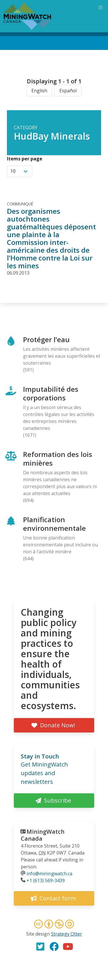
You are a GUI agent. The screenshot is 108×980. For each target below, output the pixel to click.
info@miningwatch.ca (49, 874)
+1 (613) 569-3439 (46, 880)
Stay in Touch (40, 756)
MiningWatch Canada (43, 835)
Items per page (25, 159)
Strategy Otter (67, 934)
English (39, 91)
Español (68, 91)
